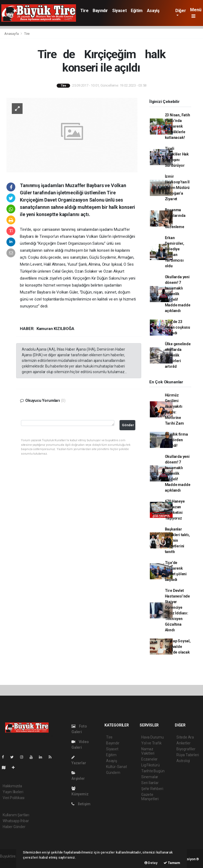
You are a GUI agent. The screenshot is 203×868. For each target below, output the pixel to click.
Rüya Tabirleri (188, 755)
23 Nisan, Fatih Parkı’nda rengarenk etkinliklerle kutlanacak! (177, 126)
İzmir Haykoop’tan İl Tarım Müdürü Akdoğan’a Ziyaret (177, 188)
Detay (151, 863)
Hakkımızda (12, 786)
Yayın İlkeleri (13, 792)
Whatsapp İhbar (16, 821)
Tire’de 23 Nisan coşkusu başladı (178, 327)
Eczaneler (149, 759)
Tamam (172, 863)
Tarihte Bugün (153, 771)
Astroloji (183, 761)
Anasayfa (12, 34)
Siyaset (119, 11)
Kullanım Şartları (16, 815)
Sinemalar (150, 777)
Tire (84, 11)
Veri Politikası (14, 798)
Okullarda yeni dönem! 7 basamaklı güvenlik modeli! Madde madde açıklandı (178, 294)
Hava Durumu (153, 737)
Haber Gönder (14, 827)
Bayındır (100, 11)
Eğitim (137, 11)
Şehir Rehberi (152, 789)
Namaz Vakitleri (148, 751)
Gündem (113, 773)
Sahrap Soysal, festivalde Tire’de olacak (178, 647)
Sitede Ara (185, 737)
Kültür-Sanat (117, 767)
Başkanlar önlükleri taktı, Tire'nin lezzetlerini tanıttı (177, 540)
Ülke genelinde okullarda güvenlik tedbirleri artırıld (178, 355)
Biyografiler (186, 749)
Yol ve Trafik (151, 743)
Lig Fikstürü (151, 765)
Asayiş (153, 11)
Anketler (183, 743)
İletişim (81, 804)
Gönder (128, 425)
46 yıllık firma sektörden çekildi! (176, 440)
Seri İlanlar (150, 783)
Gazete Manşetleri (150, 797)
